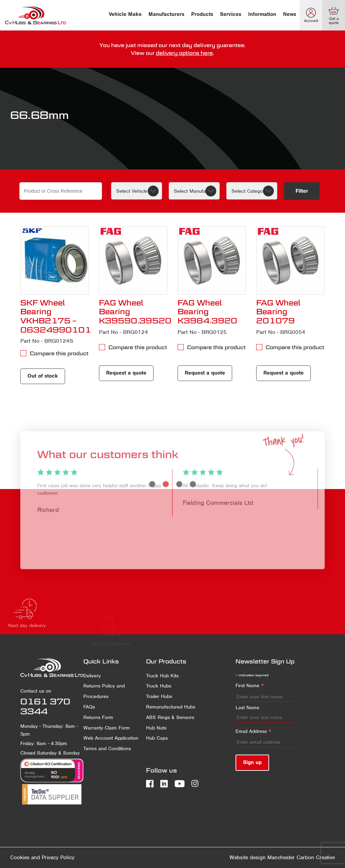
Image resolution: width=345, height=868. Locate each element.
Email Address (253, 732)
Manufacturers (166, 14)
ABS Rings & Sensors (170, 717)
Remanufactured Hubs (171, 707)
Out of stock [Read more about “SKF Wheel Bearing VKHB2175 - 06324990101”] (43, 376)
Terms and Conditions (107, 748)
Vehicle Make (125, 14)
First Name (250, 686)
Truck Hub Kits (162, 676)
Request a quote (126, 373)
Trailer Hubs (159, 696)
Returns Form (98, 717)
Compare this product (59, 353)
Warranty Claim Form (107, 728)
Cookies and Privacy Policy (42, 858)
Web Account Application (111, 738)
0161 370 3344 (45, 706)
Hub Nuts (156, 728)
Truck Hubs (159, 686)
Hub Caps (157, 738)
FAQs (89, 707)
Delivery (92, 676)
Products (202, 14)
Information (262, 14)
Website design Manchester (262, 858)
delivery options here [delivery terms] (184, 53)
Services (231, 14)
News (290, 14)
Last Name (247, 707)
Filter (302, 191)
